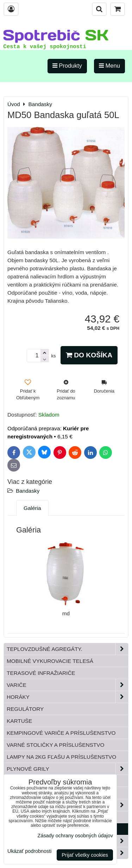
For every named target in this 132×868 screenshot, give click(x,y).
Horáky (67, 697)
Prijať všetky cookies (85, 855)
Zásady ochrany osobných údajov (75, 836)
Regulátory (25, 709)
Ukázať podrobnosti (29, 851)
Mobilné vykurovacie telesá (50, 661)
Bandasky (28, 491)
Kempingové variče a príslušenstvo (61, 733)
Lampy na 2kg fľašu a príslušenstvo (61, 757)
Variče (67, 685)
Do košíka (89, 355)
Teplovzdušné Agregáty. (67, 649)
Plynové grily (67, 769)
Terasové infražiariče (41, 673)
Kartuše (19, 721)
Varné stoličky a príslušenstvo (55, 745)
